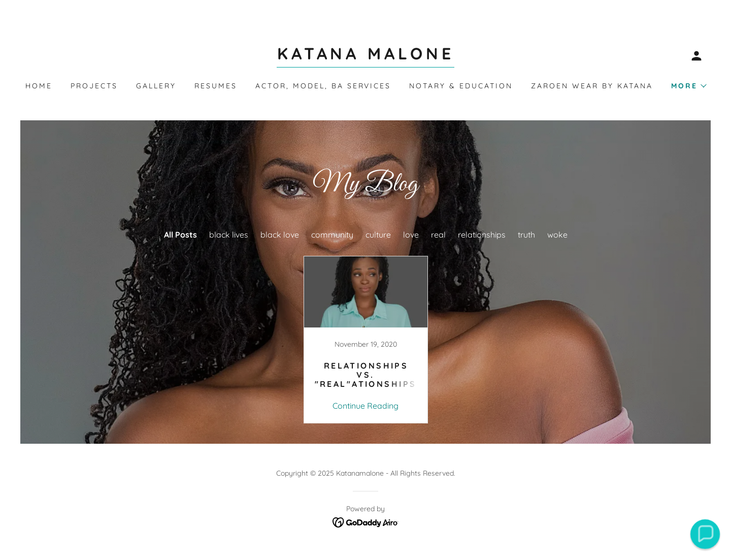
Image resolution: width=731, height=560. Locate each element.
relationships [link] (482, 235)
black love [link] (280, 235)
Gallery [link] (156, 86)
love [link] (411, 235)
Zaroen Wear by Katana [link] (592, 86)
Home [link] (39, 86)
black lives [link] (229, 235)
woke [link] (557, 235)
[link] (365, 56)
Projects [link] (94, 86)
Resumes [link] (216, 86)
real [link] (438, 235)
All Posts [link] (180, 235)
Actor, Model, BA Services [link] (323, 86)
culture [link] (378, 235)
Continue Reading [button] (365, 406)
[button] (696, 56)
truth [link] (526, 235)
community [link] (332, 235)
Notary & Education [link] (461, 86)
